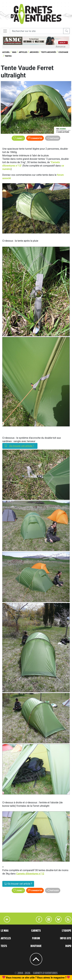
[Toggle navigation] (5, 31)
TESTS (4, 946)
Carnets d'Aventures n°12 (30, 874)
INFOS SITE (66, 938)
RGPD (68, 946)
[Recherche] (37, 31)
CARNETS (36, 931)
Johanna (63, 129)
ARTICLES (6, 938)
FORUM (36, 938)
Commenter (35, 138)
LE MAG (5, 931)
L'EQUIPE (67, 931)
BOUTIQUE (36, 946)
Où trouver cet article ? (20, 446)
